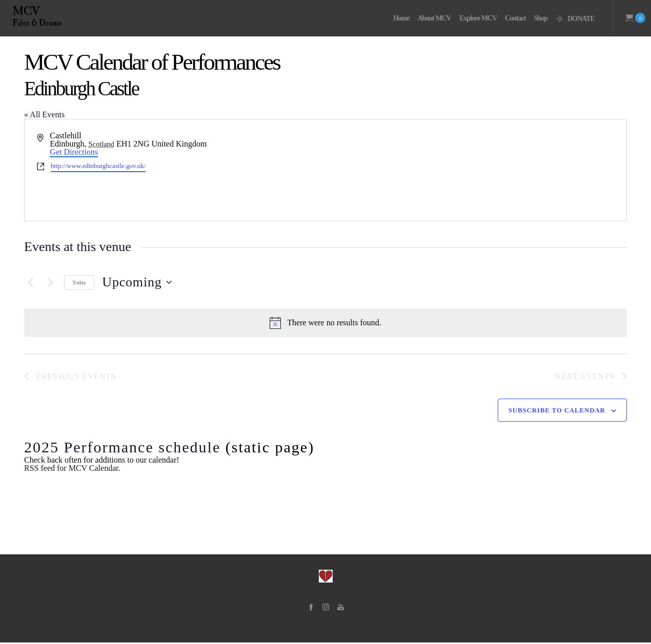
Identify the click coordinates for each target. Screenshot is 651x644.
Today (79, 282)
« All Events (44, 115)
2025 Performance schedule (122, 449)
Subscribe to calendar (557, 412)
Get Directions (74, 152)
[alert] (325, 323)
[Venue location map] (475, 170)
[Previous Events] (30, 282)
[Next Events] (50, 282)
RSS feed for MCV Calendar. (72, 470)
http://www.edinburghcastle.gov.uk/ (98, 166)
